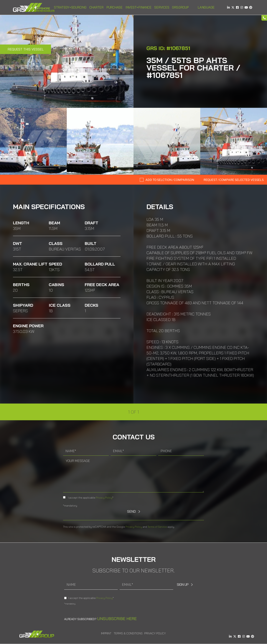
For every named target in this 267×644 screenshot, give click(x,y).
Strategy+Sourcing (70, 7)
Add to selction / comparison (170, 180)
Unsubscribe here (117, 619)
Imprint (106, 633)
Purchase (114, 7)
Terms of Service (157, 527)
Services (162, 7)
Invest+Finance (139, 7)
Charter (96, 7)
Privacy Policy (104, 498)
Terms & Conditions (128, 633)
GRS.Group (180, 7)
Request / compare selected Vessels (234, 180)
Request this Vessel (26, 49)
